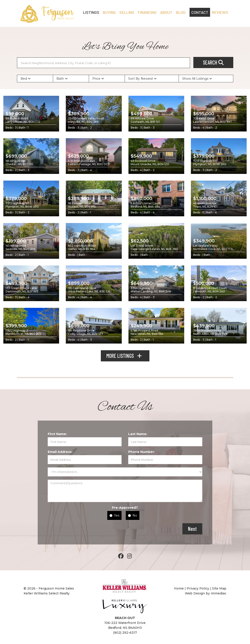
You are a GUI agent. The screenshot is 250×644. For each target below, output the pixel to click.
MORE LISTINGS (125, 356)
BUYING (109, 12)
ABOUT (166, 12)
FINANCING (147, 12)
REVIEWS (220, 12)
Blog (181, 12)
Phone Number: (142, 452)
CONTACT (200, 12)
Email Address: (60, 452)
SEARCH (213, 62)
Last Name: (138, 434)
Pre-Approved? (125, 508)
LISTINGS (91, 12)
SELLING (127, 12)
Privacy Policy (198, 588)
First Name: (57, 434)
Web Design (195, 593)
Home (179, 588)
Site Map (219, 588)
